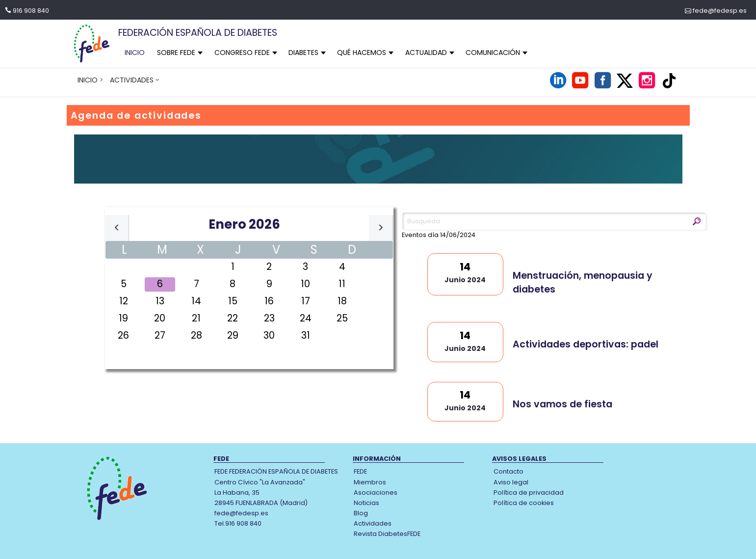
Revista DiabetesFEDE (387, 534)
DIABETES (303, 53)
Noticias (366, 503)
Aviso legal (511, 482)
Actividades (373, 523)
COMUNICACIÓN (493, 53)
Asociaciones (376, 492)
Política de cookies (524, 503)
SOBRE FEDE (176, 53)
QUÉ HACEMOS (362, 53)
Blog (361, 513)
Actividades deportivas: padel (586, 344)
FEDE (360, 471)
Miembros (370, 482)
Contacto (508, 471)
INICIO (135, 53)
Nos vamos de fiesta (562, 404)
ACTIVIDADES (132, 80)
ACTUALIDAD (426, 53)
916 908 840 (31, 11)
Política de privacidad (529, 492)
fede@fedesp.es (720, 11)
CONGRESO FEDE (242, 53)
